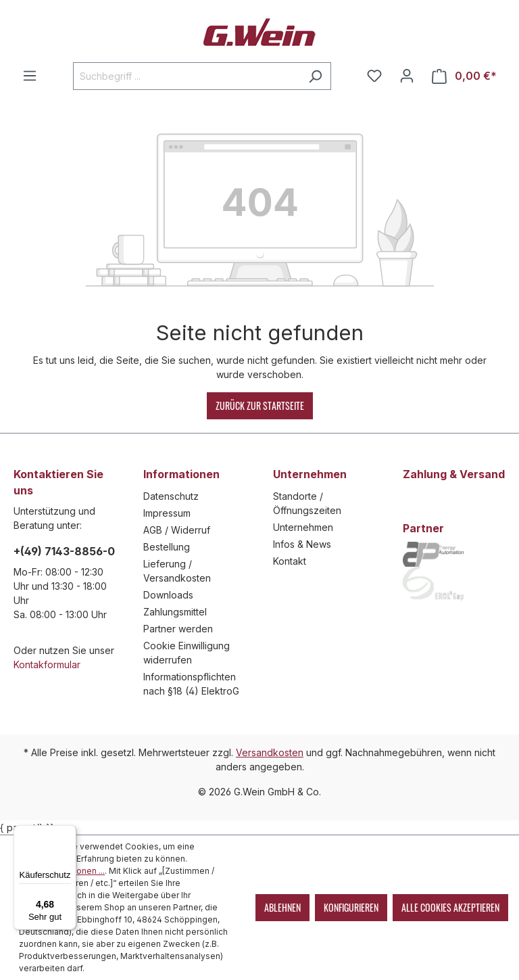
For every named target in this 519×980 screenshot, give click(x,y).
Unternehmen (303, 527)
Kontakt (290, 561)
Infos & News (302, 544)
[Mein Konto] (407, 76)
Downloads (168, 595)
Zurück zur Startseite (260, 405)
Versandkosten (270, 752)
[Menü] (30, 76)
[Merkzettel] (374, 76)
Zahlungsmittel (175, 612)
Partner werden (178, 629)
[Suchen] (315, 76)
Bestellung (167, 547)
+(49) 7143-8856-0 (64, 551)
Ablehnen (282, 907)
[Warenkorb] (464, 76)
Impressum (167, 513)
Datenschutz (171, 496)
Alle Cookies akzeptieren (450, 907)
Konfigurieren (351, 907)
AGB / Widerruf (177, 530)
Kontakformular (47, 664)
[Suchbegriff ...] (187, 76)
